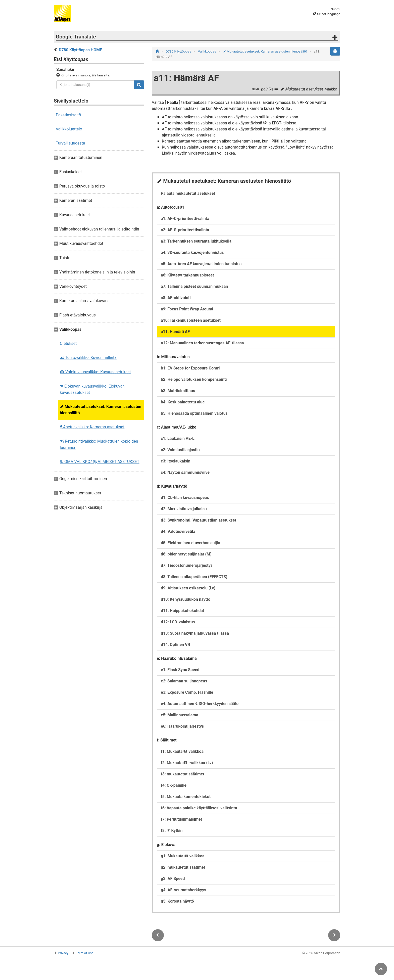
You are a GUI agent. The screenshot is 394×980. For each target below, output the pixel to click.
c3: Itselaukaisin (176, 461)
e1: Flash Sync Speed (180, 670)
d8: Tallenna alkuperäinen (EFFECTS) (194, 577)
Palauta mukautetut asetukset (188, 193)
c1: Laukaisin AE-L (178, 438)
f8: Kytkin (172, 831)
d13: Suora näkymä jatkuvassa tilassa (195, 633)
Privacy (63, 953)
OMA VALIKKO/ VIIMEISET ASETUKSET (100, 462)
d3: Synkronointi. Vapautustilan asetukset (199, 520)
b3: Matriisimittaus (178, 391)
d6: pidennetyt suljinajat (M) (186, 554)
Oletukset (68, 343)
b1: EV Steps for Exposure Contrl (190, 368)
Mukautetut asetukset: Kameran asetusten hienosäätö (101, 410)
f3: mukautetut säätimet (183, 774)
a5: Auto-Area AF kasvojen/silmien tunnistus (201, 264)
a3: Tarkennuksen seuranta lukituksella (196, 241)
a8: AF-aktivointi (176, 298)
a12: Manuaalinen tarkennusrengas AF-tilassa (202, 343)
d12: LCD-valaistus (178, 622)
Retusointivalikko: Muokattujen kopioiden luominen (99, 444)
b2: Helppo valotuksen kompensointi (194, 379)
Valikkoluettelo (69, 129)
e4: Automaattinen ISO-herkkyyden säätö (200, 704)
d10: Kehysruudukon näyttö (186, 599)
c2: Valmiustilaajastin (180, 450)
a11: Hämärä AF (175, 332)
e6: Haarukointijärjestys (182, 726)
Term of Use (85, 953)
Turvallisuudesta (70, 143)
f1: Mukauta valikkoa (182, 751)
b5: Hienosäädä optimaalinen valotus (194, 413)
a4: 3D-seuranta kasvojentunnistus (192, 252)
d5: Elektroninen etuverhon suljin (190, 543)
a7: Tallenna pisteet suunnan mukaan (194, 286)
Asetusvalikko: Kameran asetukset (92, 427)
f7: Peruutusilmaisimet (181, 819)
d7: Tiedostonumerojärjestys (187, 565)
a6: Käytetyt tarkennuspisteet (187, 275)
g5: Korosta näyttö (177, 901)
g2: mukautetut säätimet (183, 867)
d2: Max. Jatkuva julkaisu (184, 509)
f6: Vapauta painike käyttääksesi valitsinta (199, 808)
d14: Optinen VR (176, 645)
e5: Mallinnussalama (180, 715)
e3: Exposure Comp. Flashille (187, 692)
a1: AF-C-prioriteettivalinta (185, 219)
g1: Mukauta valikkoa (183, 856)
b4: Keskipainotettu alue (183, 402)
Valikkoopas (208, 51)
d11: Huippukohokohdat (182, 611)
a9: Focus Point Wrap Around (187, 309)
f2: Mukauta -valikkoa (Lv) (187, 763)
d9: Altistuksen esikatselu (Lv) (188, 588)
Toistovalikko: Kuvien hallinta (88, 358)
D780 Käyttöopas (179, 51)
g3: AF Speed (173, 879)
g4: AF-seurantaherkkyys (183, 890)
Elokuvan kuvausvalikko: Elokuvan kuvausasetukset (92, 389)
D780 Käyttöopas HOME (80, 50)
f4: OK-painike (174, 785)
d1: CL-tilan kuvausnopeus (185, 498)
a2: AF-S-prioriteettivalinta (185, 230)
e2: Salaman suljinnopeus (184, 681)
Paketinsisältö (68, 115)
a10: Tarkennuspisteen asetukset (191, 320)
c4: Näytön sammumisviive (185, 472)
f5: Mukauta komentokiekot (186, 797)
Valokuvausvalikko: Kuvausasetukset (95, 372)
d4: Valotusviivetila (178, 531)
